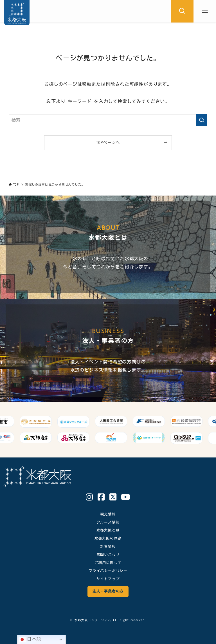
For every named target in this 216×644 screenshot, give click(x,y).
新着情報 (108, 547)
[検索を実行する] (202, 120)
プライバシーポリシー (108, 571)
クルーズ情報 (108, 522)
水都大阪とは (108, 530)
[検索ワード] (108, 120)
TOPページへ (108, 143)
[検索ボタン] (182, 11)
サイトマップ (108, 579)
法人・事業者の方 (108, 591)
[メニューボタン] (205, 11)
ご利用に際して (108, 563)
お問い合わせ (108, 555)
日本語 (30, 639)
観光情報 (108, 514)
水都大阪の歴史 (108, 538)
